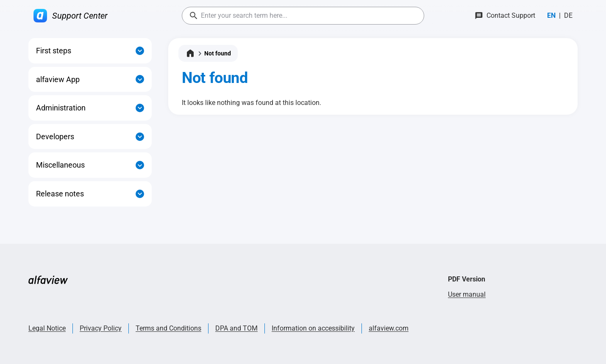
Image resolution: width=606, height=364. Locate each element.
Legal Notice (47, 328)
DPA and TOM (236, 328)
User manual (467, 294)
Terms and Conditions (168, 328)
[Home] (190, 53)
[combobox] (303, 16)
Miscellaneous (60, 165)
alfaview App (58, 79)
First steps (54, 51)
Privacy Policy (101, 328)
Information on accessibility (313, 328)
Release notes (60, 194)
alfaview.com (389, 328)
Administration (61, 108)
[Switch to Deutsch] (568, 16)
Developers (55, 136)
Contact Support (511, 15)
